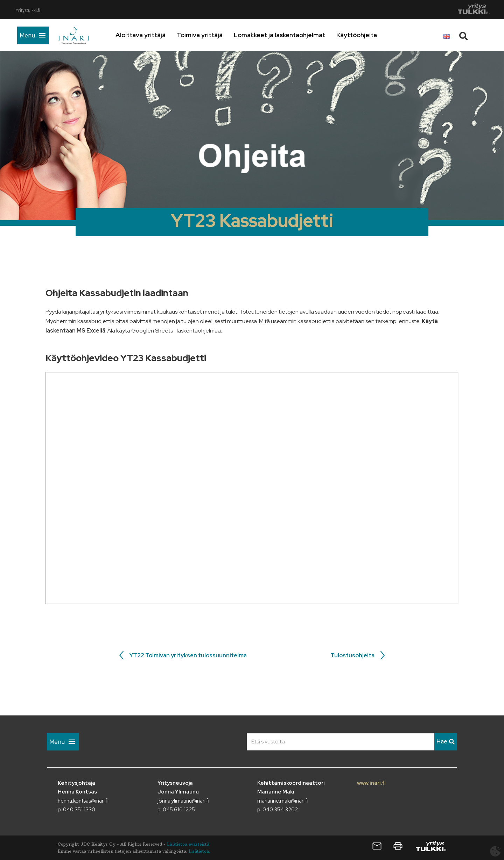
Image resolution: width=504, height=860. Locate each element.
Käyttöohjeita (366, 35)
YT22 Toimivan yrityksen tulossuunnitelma (188, 655)
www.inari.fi (371, 783)
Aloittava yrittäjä (150, 35)
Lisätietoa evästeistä (188, 844)
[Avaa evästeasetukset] (495, 851)
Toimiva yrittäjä (209, 35)
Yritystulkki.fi (28, 11)
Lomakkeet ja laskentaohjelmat (289, 35)
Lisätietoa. (199, 851)
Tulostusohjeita (352, 655)
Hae (446, 742)
